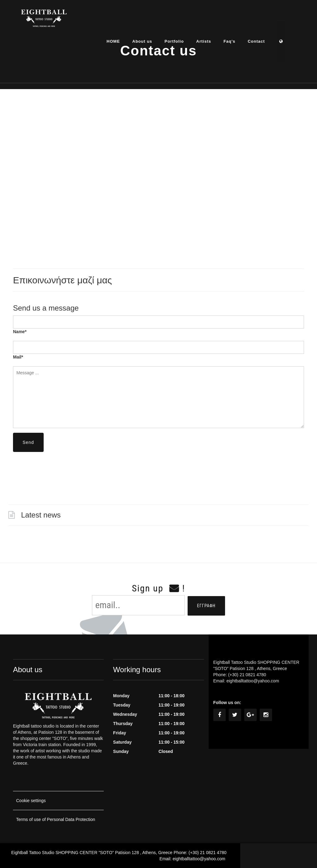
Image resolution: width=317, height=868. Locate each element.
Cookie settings (31, 801)
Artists (214, 20)
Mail (18, 357)
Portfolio (185, 20)
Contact (267, 20)
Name (20, 332)
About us (153, 20)
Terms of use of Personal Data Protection (56, 819)
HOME (124, 20)
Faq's (240, 20)
